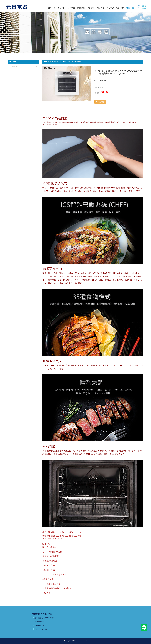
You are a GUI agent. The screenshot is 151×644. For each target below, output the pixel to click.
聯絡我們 (120, 8)
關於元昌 (52, 8)
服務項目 (71, 8)
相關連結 (101, 8)
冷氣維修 (81, 8)
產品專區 (61, 8)
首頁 (47, 62)
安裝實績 (91, 8)
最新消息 (110, 8)
